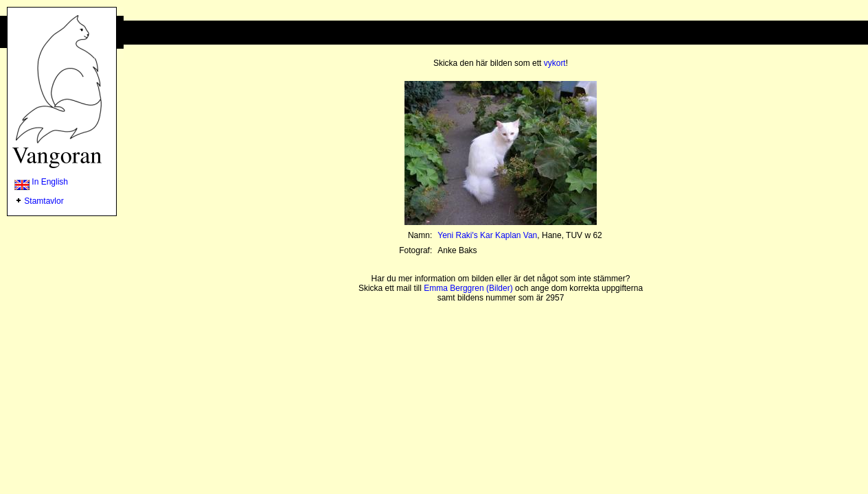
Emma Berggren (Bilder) (468, 288)
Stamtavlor (44, 201)
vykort (555, 63)
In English (41, 182)
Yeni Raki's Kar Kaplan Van (487, 235)
